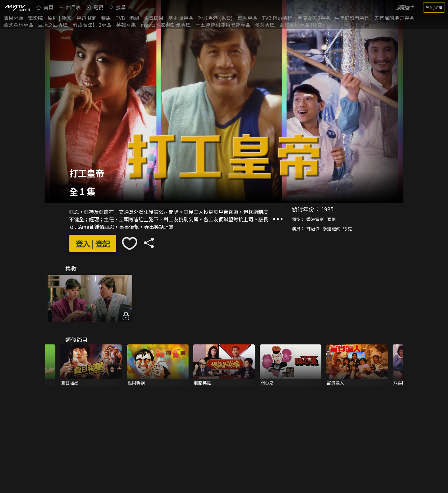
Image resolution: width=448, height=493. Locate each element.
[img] (17, 7)
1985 (327, 209)
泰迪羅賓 (331, 228)
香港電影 (315, 219)
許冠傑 (313, 228)
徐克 (348, 228)
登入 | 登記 (93, 244)
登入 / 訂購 (434, 7)
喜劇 (331, 219)
